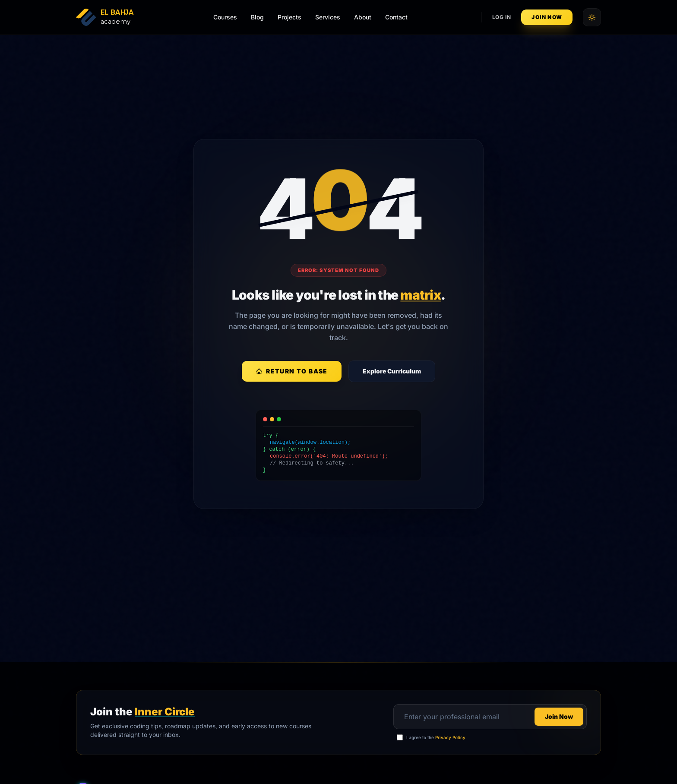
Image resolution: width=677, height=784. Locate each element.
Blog (257, 17)
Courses (225, 17)
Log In (502, 17)
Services (328, 17)
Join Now (547, 17)
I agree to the (436, 737)
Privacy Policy (450, 737)
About (363, 17)
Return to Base (292, 371)
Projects (289, 17)
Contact (396, 17)
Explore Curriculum (392, 371)
